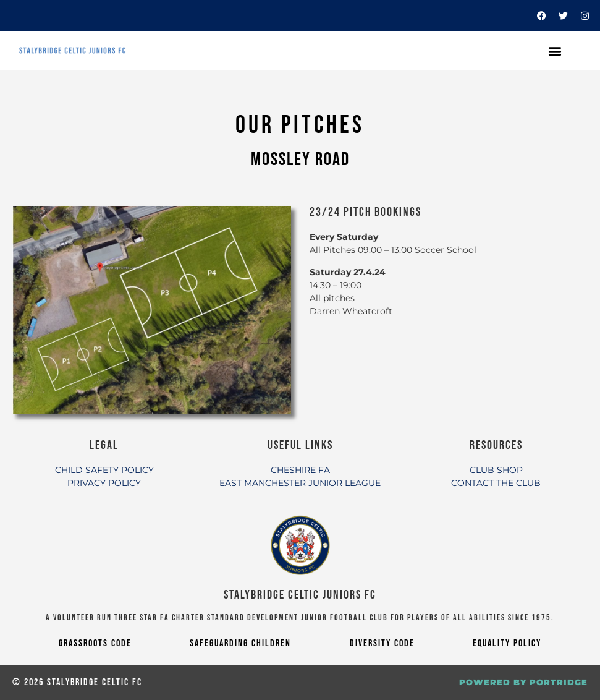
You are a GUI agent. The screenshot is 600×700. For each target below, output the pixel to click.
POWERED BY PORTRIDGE (523, 682)
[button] (555, 50)
